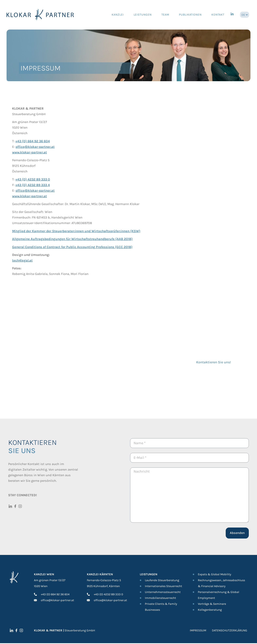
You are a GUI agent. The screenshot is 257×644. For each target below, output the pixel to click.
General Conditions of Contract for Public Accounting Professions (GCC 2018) (72, 247)
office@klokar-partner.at (35, 147)
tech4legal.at (22, 260)
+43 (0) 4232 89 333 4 (33, 185)
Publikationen (190, 15)
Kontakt (218, 15)
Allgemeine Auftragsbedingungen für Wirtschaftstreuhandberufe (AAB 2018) (72, 239)
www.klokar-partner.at (30, 152)
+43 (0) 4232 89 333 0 (33, 179)
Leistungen (143, 15)
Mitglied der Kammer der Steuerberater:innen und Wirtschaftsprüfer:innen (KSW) (76, 231)
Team (165, 15)
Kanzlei (118, 15)
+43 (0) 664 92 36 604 (33, 141)
